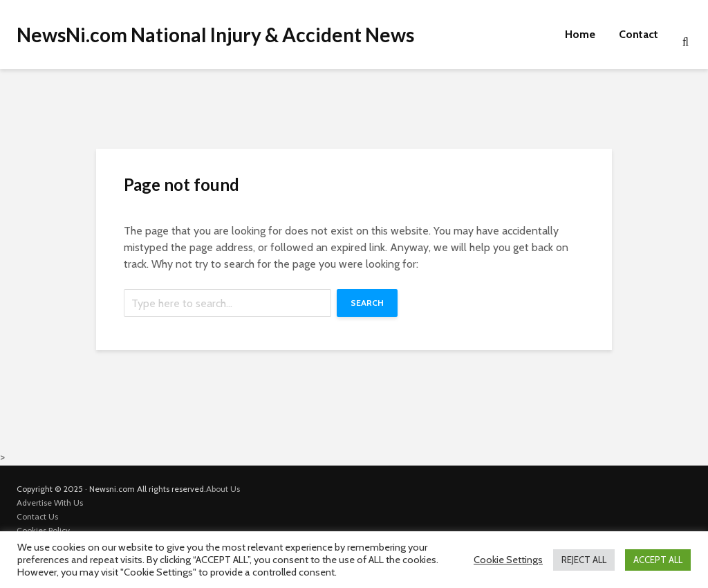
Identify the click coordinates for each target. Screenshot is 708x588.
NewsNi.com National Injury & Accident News (215, 35)
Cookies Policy (43, 530)
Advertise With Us (50, 503)
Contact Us (37, 516)
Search (367, 303)
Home (580, 34)
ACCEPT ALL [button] (658, 560)
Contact (639, 34)
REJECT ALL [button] (584, 560)
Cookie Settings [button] (508, 560)
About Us (223, 489)
